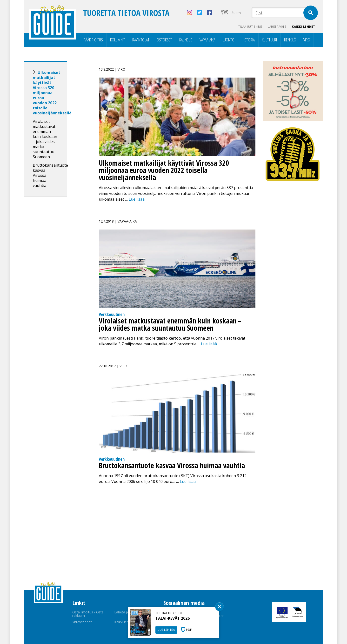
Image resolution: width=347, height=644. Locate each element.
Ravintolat (141, 40)
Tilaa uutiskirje (248, 27)
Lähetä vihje (276, 27)
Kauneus (186, 40)
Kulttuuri (269, 40)
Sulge (220, 607)
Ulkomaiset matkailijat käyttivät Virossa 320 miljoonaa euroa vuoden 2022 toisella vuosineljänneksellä (52, 93)
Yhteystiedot (82, 622)
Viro (307, 40)
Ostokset (164, 40)
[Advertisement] (54, 276)
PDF (189, 630)
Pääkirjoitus (93, 40)
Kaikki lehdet (304, 27)
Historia (248, 40)
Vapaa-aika (207, 40)
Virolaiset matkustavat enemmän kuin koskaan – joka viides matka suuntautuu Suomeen (45, 139)
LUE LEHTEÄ (166, 630)
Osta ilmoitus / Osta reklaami (88, 614)
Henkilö (290, 40)
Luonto (228, 40)
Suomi (237, 13)
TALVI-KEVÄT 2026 (173, 618)
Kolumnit (118, 40)
